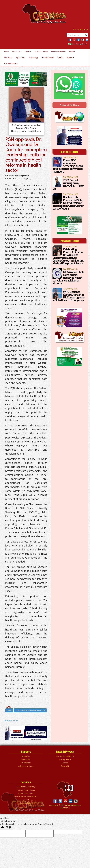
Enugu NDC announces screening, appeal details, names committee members (68, 166)
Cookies (65, 763)
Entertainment (48, 57)
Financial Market (58, 52)
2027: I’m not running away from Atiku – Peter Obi (68, 184)
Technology (33, 57)
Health (72, 52)
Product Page (26, 803)
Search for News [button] (70, 105)
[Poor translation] (9, 828)
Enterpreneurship (26, 793)
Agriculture (20, 57)
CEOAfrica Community (26, 787)
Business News (41, 52)
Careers (26, 800)
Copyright (65, 766)
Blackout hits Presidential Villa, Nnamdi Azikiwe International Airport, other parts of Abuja (68, 203)
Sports (60, 57)
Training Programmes (26, 790)
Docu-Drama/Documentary (26, 796)
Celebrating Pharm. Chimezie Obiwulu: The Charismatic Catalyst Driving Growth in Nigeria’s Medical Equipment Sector (68, 256)
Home (6, 52)
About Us (17, 52)
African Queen (10, 63)
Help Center (26, 763)
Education (8, 57)
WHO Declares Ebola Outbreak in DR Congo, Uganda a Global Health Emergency (68, 296)
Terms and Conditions (65, 756)
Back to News (12, 720)
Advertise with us (26, 766)
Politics (28, 52)
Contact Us (26, 759)
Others (70, 57)
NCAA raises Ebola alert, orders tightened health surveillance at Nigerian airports (68, 278)
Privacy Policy (65, 759)
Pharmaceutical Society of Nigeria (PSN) (30, 710)
